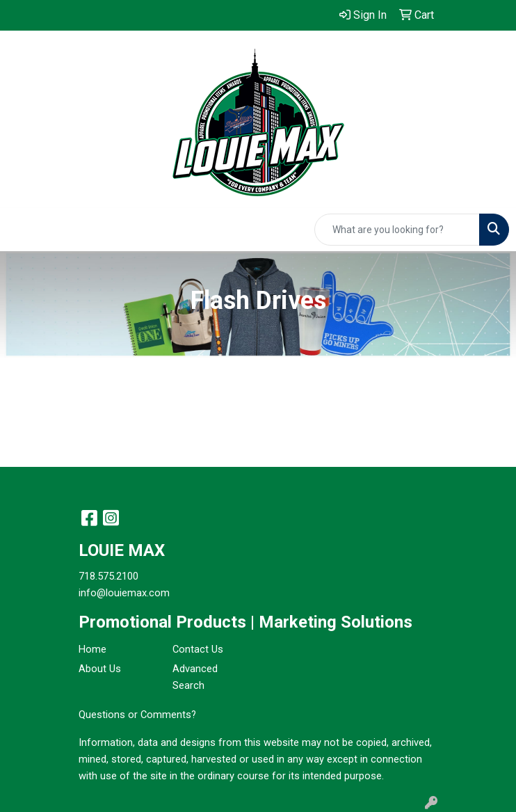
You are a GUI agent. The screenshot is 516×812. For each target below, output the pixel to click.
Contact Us (198, 649)
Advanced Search (195, 677)
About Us (100, 669)
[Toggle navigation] (22, 230)
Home (92, 649)
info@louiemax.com (124, 593)
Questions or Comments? (137, 715)
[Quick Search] (397, 230)
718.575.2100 (108, 576)
